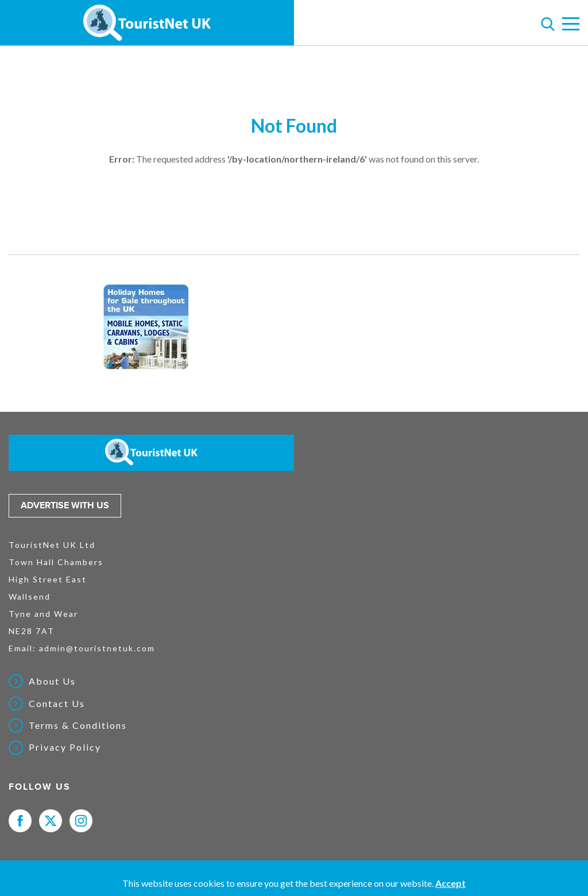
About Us (52, 681)
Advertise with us (65, 505)
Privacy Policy (65, 747)
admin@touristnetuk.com (97, 648)
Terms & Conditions (78, 725)
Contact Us (57, 704)
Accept (450, 883)
